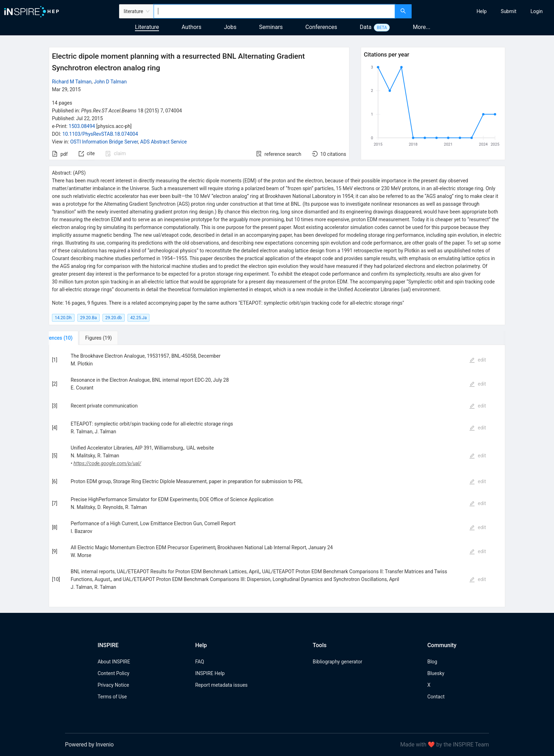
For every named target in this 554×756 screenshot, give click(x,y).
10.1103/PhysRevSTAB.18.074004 (100, 134)
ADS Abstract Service (164, 142)
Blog (432, 662)
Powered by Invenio (89, 745)
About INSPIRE (114, 662)
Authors (191, 27)
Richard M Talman (72, 82)
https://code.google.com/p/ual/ (107, 463)
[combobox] (274, 11)
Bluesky (436, 673)
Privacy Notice (113, 685)
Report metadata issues (221, 685)
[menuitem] (482, 11)
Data (366, 27)
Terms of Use (112, 697)
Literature (147, 27)
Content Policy (113, 673)
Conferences (321, 27)
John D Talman (110, 82)
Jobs (230, 27)
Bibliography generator (337, 662)
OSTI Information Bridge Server (104, 142)
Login (537, 11)
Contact (436, 697)
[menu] (484, 11)
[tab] (72, 338)
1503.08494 (82, 126)
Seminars (271, 27)
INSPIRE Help (210, 673)
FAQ (199, 662)
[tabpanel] (277, 476)
